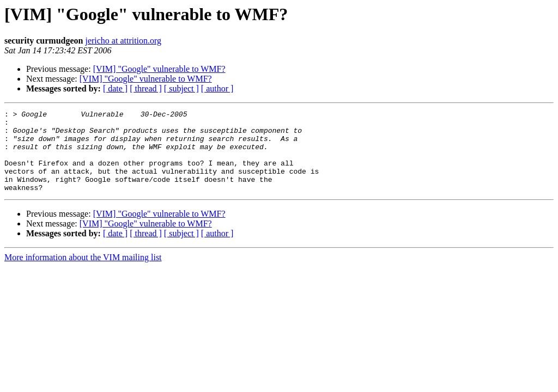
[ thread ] (146, 88)
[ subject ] (181, 88)
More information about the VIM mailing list (83, 274)
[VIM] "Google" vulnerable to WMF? (159, 69)
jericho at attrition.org (123, 41)
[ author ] (217, 88)
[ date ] (115, 88)
